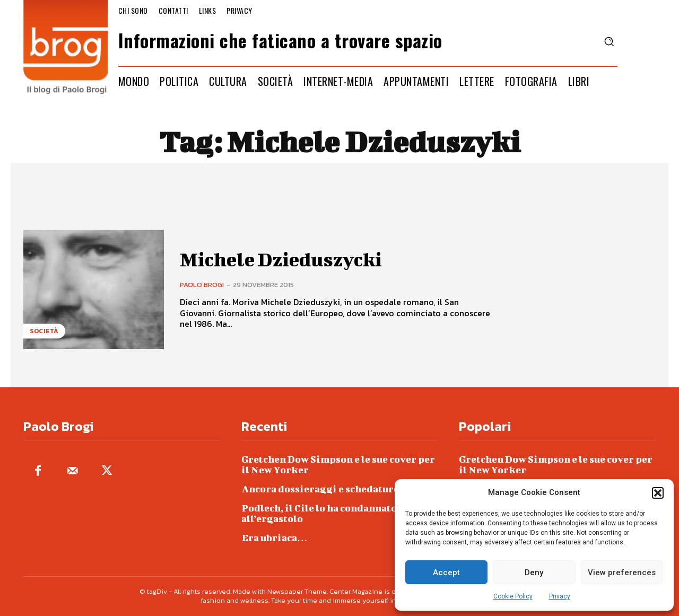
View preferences (622, 572)
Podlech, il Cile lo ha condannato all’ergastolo (319, 513)
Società (44, 331)
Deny (534, 572)
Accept (446, 572)
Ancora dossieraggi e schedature (320, 489)
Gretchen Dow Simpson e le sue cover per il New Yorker (338, 465)
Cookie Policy (513, 596)
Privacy (560, 596)
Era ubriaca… (275, 538)
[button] (658, 493)
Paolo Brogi (202, 285)
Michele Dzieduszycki (286, 259)
